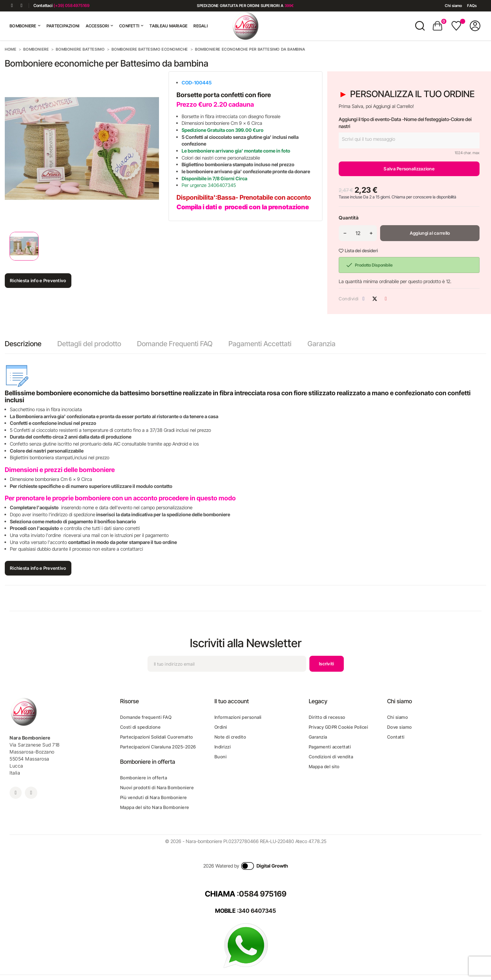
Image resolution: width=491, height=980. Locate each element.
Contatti (396, 737)
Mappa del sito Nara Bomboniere (155, 807)
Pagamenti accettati (330, 747)
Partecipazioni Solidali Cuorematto (157, 737)
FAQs (472, 6)
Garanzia (321, 344)
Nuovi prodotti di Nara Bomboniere (157, 787)
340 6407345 (257, 911)
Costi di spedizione (141, 727)
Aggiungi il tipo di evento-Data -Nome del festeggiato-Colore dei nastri (405, 123)
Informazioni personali (238, 717)
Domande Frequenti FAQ (175, 344)
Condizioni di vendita (331, 757)
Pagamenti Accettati (260, 344)
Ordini (221, 727)
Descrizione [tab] (23, 344)
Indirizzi (223, 747)
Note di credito (230, 737)
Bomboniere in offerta (144, 778)
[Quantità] (358, 233)
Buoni (221, 757)
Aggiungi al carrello (430, 233)
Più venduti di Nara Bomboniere (154, 797)
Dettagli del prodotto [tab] (89, 344)
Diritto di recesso (327, 717)
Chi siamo (453, 6)
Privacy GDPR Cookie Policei (339, 727)
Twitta (375, 299)
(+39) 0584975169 (72, 5)
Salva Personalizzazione (409, 169)
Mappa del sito (324, 766)
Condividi (364, 299)
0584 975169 (263, 894)
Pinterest (386, 299)
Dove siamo (400, 727)
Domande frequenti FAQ (146, 717)
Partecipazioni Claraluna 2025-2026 (158, 747)
